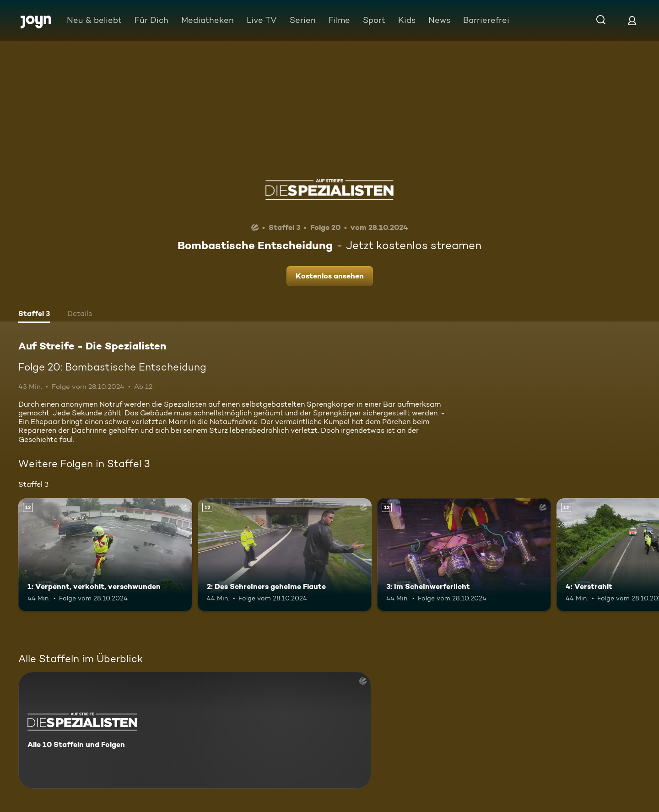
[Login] (632, 20)
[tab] (34, 315)
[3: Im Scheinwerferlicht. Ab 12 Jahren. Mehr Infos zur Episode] (464, 555)
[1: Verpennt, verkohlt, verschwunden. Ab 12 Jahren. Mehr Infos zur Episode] (105, 555)
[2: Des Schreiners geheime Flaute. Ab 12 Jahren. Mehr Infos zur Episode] (285, 555)
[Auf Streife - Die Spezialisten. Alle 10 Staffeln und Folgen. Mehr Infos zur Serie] (195, 730)
